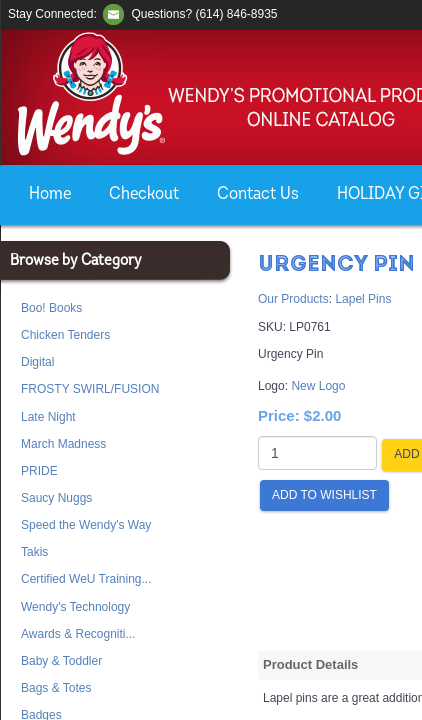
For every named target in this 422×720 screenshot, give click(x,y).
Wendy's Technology (75, 607)
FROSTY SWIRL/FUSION (90, 389)
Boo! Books (51, 308)
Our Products (293, 299)
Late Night (48, 417)
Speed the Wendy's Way (86, 525)
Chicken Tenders (65, 335)
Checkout (144, 194)
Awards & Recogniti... (78, 634)
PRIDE (39, 471)
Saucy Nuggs (56, 498)
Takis (34, 552)
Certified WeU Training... (86, 579)
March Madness (63, 444)
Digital (37, 362)
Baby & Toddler (61, 661)
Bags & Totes (56, 688)
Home (50, 194)
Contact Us (258, 194)
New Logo (318, 386)
